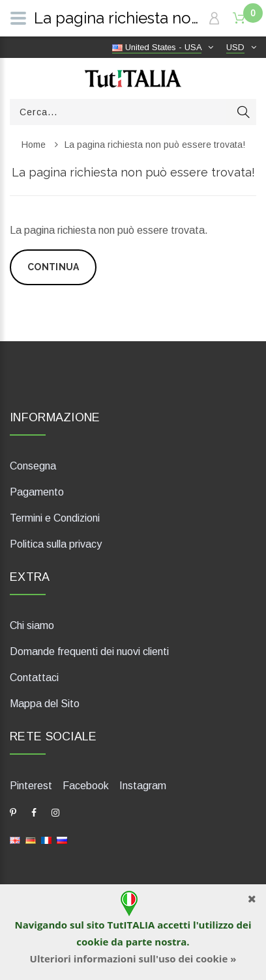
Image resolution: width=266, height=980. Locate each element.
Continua (53, 267)
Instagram (143, 786)
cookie (92, 942)
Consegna (33, 466)
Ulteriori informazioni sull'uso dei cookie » (133, 959)
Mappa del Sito (45, 704)
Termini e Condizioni (55, 518)
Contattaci (34, 678)
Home (34, 145)
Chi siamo (32, 625)
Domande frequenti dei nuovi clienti (89, 651)
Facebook (86, 786)
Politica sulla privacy (56, 544)
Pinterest (31, 786)
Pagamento (37, 492)
